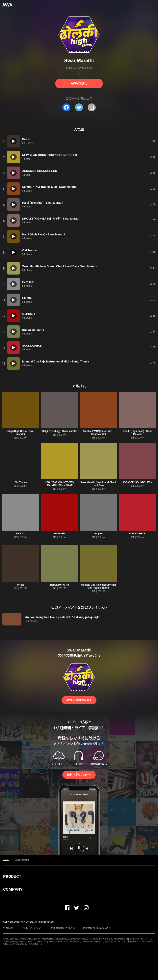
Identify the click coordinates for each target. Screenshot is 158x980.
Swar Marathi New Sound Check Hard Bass (99, 484)
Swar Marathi (22, 860)
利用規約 (8, 928)
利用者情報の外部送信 (63, 928)
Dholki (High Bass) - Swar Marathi (137, 433)
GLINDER (60, 534)
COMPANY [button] (13, 889)
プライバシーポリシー (32, 928)
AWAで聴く (79, 83)
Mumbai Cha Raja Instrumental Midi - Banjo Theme (98, 586)
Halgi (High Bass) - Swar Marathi (21, 433)
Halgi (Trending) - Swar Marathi (60, 431)
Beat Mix (21, 534)
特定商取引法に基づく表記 (97, 928)
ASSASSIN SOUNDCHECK (137, 482)
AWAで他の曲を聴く (79, 700)
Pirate (21, 585)
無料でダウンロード (79, 775)
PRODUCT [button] (12, 876)
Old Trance (21, 482)
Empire (99, 534)
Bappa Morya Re (60, 585)
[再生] (13, 141)
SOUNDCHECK (137, 534)
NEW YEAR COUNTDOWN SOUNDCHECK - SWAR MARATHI (60, 485)
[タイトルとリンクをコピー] (92, 107)
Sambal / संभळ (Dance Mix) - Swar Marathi (98, 433)
